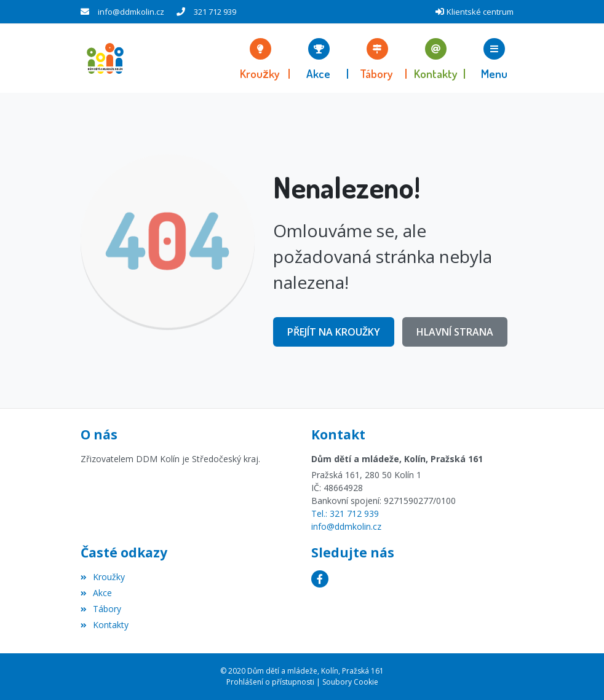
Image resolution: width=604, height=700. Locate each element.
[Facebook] (320, 579)
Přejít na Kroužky (334, 332)
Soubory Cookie (350, 682)
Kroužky (103, 577)
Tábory (101, 609)
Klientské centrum (480, 12)
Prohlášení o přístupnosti (270, 682)
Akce (96, 593)
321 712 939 (215, 12)
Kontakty (105, 625)
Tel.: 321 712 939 (345, 513)
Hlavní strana (455, 332)
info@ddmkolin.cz (131, 12)
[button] (494, 58)
